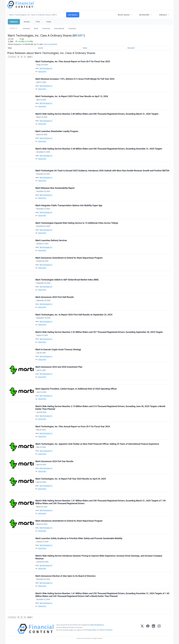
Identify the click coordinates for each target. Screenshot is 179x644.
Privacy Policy (91, 630)
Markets (14, 22)
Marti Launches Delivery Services (51, 240)
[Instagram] (159, 629)
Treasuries (72, 28)
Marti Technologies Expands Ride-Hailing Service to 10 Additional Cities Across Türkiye (77, 223)
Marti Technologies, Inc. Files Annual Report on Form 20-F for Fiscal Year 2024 (73, 427)
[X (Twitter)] (142, 629)
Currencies (46, 28)
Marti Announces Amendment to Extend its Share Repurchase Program (69, 521)
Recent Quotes (124, 15)
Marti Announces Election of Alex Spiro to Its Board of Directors (65, 576)
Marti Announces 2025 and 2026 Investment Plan (59, 367)
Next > (30, 57)
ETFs (38, 22)
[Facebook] (148, 629)
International (59, 28)
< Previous (12, 57)
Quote (40, 48)
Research (131, 48)
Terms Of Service (106, 630)
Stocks (27, 22)
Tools (49, 22)
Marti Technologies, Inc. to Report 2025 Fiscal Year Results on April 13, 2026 (72, 96)
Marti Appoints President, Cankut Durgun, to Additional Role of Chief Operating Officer (76, 389)
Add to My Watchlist (55, 44)
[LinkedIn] (153, 629)
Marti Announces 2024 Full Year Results (54, 461)
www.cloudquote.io (97, 625)
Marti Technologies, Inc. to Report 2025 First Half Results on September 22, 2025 (74, 315)
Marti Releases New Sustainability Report (55, 188)
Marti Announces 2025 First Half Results (55, 297)
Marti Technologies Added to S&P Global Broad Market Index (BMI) (67, 280)
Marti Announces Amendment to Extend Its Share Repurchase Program (69, 258)
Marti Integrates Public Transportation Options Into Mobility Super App (69, 205)
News (36, 28)
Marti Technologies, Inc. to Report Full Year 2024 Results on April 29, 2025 (71, 479)
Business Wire (42, 72)
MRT (81, 35)
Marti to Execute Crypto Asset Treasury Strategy (58, 350)
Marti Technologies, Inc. (46, 69)
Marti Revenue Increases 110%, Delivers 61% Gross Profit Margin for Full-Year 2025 (75, 79)
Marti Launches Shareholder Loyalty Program (57, 131)
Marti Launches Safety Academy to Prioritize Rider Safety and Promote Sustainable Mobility (79, 538)
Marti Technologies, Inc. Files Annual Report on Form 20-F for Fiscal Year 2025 (73, 62)
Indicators (163, 15)
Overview (26, 28)
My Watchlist (144, 15)
